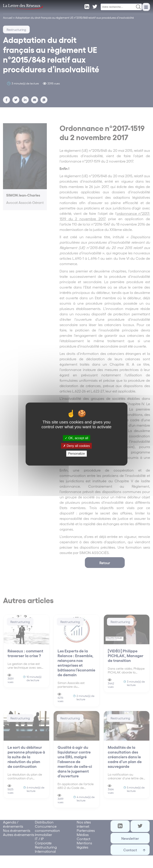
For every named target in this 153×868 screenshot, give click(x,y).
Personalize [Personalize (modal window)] (76, 454)
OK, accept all (76, 438)
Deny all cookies (76, 446)
